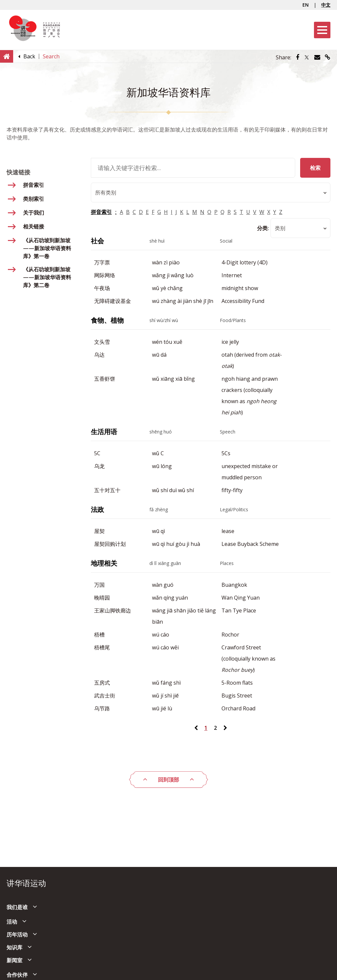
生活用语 (104, 432)
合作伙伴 (17, 975)
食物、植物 (107, 320)
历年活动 (17, 935)
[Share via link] (328, 57)
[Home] (7, 56)
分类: (263, 228)
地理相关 (104, 563)
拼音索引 (101, 212)
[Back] (29, 56)
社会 (97, 241)
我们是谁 (17, 907)
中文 (326, 5)
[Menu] (322, 30)
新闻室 (14, 960)
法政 (97, 509)
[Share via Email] (317, 57)
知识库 (14, 947)
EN (306, 5)
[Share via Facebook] (298, 57)
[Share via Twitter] (307, 57)
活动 (12, 922)
